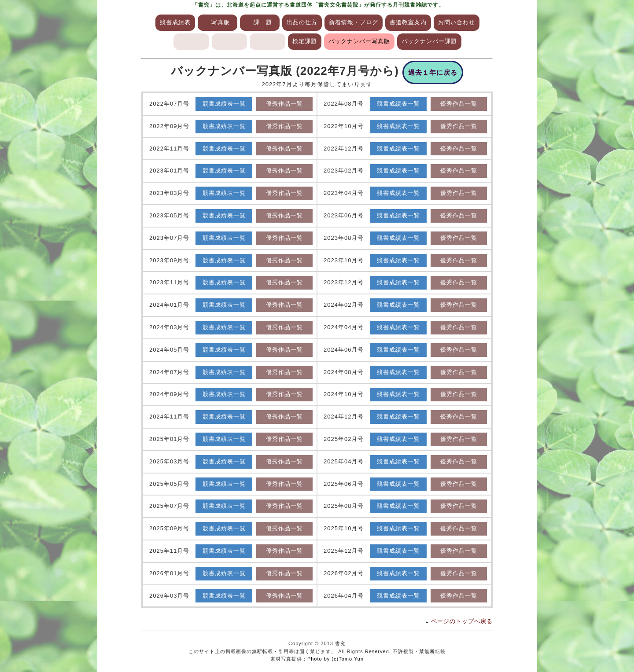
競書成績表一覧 (224, 104)
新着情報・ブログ (354, 22)
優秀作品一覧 (284, 104)
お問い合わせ (457, 22)
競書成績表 (175, 22)
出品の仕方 (302, 22)
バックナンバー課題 (429, 41)
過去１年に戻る (433, 72)
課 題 (263, 22)
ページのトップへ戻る (462, 621)
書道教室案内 (408, 22)
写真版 (221, 22)
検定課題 (305, 41)
